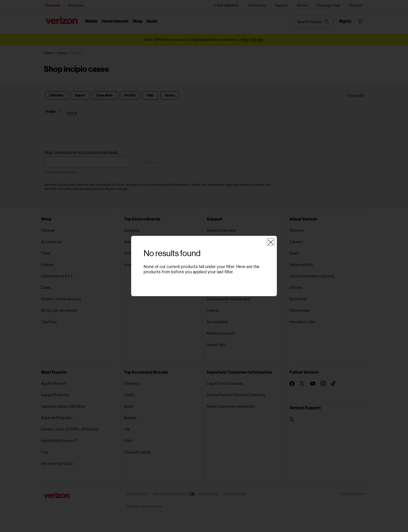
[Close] (271, 242)
